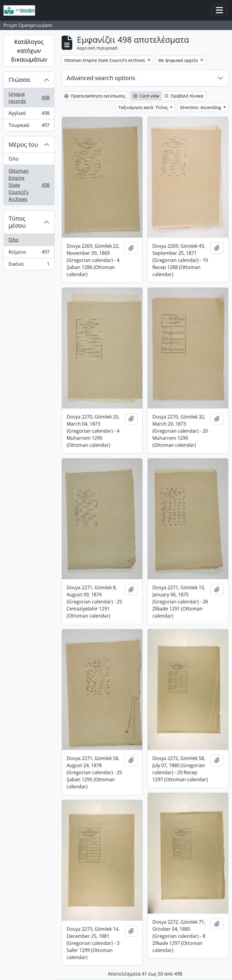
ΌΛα (13, 159)
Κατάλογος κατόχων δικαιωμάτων (29, 51)
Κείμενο (30, 253)
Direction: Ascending (201, 107)
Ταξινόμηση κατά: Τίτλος (144, 107)
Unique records (30, 97)
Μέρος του (23, 144)
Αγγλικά (30, 114)
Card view (146, 96)
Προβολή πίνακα (184, 96)
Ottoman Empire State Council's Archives (30, 185)
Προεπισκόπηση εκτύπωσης (95, 96)
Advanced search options (101, 78)
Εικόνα (29, 265)
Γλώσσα (19, 80)
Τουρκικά (30, 126)
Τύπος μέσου (17, 222)
